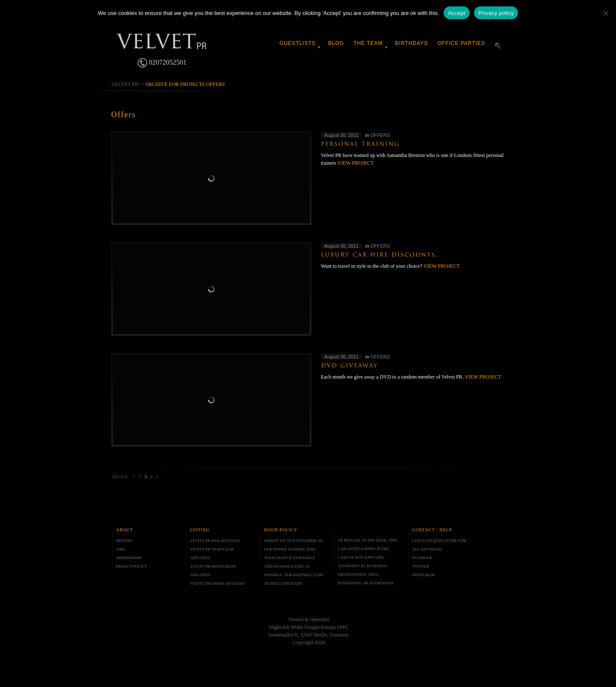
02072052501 (162, 63)
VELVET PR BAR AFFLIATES (215, 541)
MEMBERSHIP (129, 558)
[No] (605, 13)
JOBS (121, 549)
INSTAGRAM (424, 575)
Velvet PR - (126, 84)
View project (356, 163)
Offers (380, 135)
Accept (457, 13)
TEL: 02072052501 (428, 549)
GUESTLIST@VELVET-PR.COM (439, 541)
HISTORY (124, 541)
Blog (336, 43)
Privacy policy (496, 13)
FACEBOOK (423, 558)
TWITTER (421, 566)
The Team (368, 43)
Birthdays (412, 43)
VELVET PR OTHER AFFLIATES (218, 583)
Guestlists (298, 43)
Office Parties (461, 43)
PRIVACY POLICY (132, 566)
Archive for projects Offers (185, 84)
